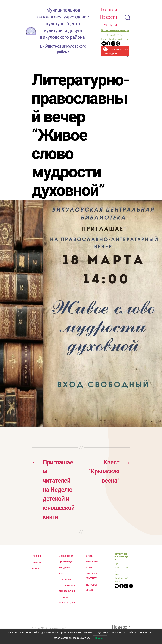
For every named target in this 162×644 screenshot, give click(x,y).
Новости (108, 18)
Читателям (65, 582)
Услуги (110, 26)
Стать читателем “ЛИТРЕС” (92, 576)
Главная (109, 11)
